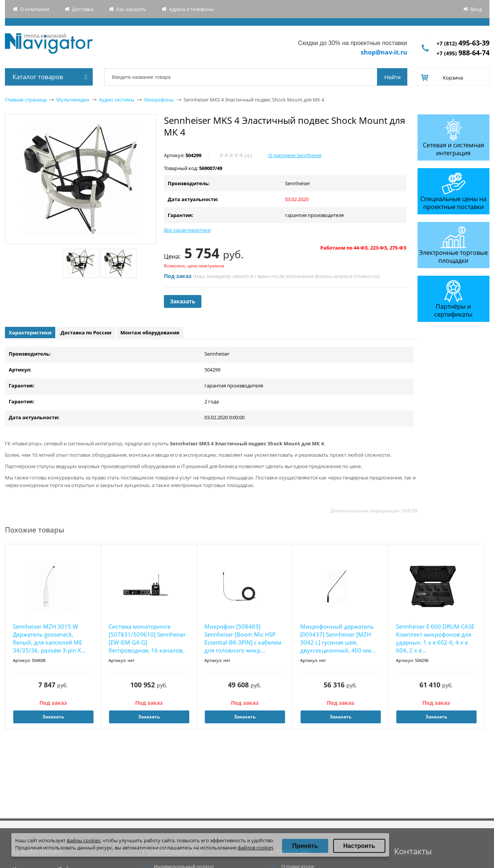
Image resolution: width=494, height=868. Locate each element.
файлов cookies (256, 848)
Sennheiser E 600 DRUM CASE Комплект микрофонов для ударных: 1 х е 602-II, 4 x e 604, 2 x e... (435, 638)
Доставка (83, 9)
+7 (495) (463, 53)
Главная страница (26, 100)
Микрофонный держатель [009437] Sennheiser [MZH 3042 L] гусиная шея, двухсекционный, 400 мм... (338, 638)
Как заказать (131, 9)
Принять (305, 846)
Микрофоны (159, 100)
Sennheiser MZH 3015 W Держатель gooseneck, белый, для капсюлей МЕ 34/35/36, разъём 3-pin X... (49, 638)
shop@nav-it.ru (384, 52)
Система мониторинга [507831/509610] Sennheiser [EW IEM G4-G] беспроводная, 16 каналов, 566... (147, 639)
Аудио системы (117, 100)
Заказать (183, 301)
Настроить (359, 846)
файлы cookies (83, 840)
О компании (35, 9)
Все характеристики (187, 230)
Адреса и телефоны (191, 9)
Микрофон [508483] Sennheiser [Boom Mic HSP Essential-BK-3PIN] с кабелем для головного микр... (243, 638)
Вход (476, 9)
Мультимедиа (73, 100)
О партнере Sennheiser (295, 155)
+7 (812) (463, 43)
